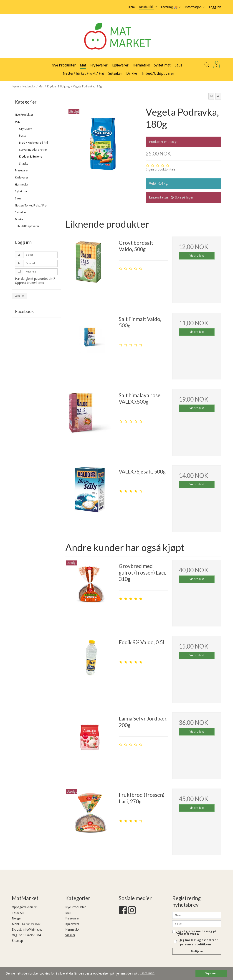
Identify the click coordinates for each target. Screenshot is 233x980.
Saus (18, 199)
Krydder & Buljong (31, 157)
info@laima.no (33, 929)
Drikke (19, 219)
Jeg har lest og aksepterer (199, 942)
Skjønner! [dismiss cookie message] (211, 973)
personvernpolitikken (195, 944)
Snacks (24, 164)
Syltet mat (21, 191)
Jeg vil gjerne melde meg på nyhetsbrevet (196, 933)
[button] (211, 96)
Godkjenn (197, 951)
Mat (17, 122)
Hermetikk (22, 185)
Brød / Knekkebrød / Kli (34, 143)
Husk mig (31, 272)
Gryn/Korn (26, 129)
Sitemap (17, 941)
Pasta (23, 136)
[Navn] (197, 915)
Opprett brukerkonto (30, 283)
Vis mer (70, 935)
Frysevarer (22, 171)
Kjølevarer (22, 178)
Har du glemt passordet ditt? (35, 279)
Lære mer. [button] (147, 973)
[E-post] (197, 924)
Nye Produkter (24, 115)
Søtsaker (21, 212)
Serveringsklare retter (33, 150)
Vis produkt (197, 256)
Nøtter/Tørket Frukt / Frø (31, 206)
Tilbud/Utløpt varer (27, 226)
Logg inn (20, 296)
